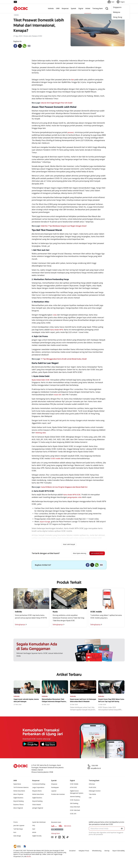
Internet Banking (75, 797)
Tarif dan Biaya (18, 830)
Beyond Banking (18, 802)
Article (34, 833)
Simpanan (54, 785)
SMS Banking (74, 804)
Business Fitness (19, 805)
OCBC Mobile (74, 785)
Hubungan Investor (95, 792)
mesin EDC (58, 395)
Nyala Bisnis (17, 785)
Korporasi (65, 8)
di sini (29, 857)
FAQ (34, 826)
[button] (121, 830)
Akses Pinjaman (18, 795)
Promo (16, 823)
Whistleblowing (97, 852)
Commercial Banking (39, 785)
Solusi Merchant (75, 808)
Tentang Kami (98, 8)
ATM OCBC (74, 788)
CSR (90, 799)
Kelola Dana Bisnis (19, 792)
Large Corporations (38, 788)
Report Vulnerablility (119, 852)
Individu (51, 8)
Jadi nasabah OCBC (95, 554)
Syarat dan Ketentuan (39, 823)
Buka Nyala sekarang (72, 554)
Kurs (15, 833)
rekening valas (41, 433)
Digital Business (18, 799)
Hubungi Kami (55, 834)
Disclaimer (72, 852)
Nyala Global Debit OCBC (41, 380)
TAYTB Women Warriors (21, 788)
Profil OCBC (93, 788)
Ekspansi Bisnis (37, 792)
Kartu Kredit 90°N (57, 330)
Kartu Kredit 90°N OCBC (72, 495)
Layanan (54, 792)
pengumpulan (73, 497)
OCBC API (73, 815)
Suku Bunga (17, 837)
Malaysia (117, 12)
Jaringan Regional (38, 809)
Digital (81, 8)
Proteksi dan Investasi (58, 795)
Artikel (88, 8)
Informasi (92, 785)
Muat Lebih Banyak (69, 544)
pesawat (71, 132)
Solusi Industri (37, 805)
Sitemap (107, 852)
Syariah (73, 8)
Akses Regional (18, 809)
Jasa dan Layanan (19, 826)
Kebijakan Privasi (84, 852)
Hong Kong (118, 17)
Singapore (117, 7)
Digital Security (37, 837)
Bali (72, 80)
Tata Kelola (92, 795)
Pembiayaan (55, 788)
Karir (34, 830)
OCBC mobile (56, 459)
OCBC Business (75, 801)
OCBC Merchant (75, 811)
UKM (58, 8)
